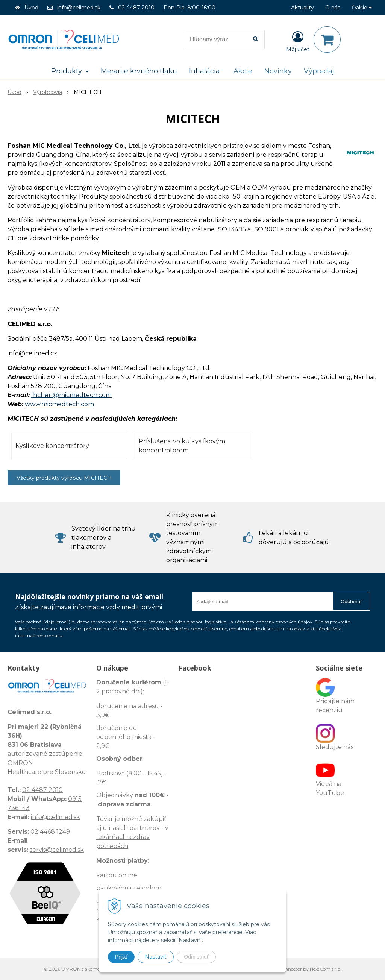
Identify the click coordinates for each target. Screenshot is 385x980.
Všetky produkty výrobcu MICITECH (64, 478)
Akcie (243, 71)
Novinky (278, 71)
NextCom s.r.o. (326, 969)
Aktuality (302, 8)
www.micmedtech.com (59, 404)
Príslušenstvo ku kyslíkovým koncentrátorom (182, 446)
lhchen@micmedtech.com (71, 395)
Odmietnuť (196, 957)
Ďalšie (362, 8)
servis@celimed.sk (57, 850)
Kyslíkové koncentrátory (52, 446)
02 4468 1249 (50, 832)
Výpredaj (319, 71)
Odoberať (351, 602)
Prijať (121, 957)
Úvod (31, 8)
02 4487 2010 (136, 8)
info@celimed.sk (79, 8)
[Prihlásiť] (298, 41)
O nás (333, 8)
